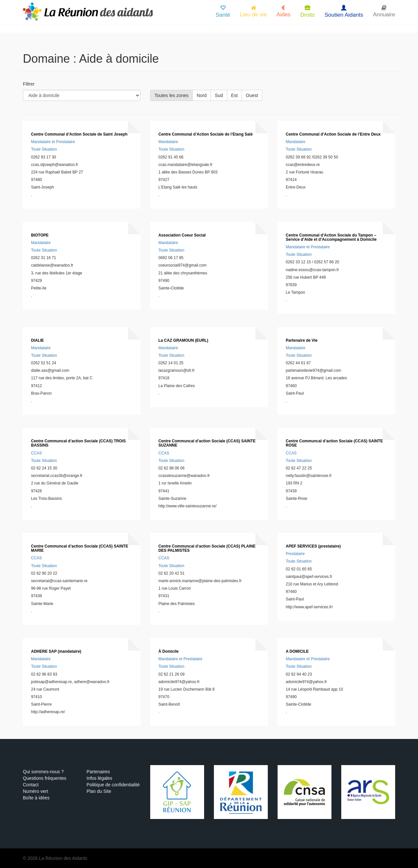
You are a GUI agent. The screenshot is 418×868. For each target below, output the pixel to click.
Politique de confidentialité (113, 785)
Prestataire (295, 554)
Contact (31, 785)
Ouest (252, 95)
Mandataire (168, 142)
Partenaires (98, 772)
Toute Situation (44, 149)
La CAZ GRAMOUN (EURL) (183, 340)
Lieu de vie (253, 11)
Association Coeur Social (182, 235)
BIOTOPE (40, 235)
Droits (307, 12)
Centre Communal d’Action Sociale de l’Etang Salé (206, 134)
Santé (223, 12)
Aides (284, 11)
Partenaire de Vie (302, 340)
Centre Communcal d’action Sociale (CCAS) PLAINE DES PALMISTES (207, 548)
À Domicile (169, 651)
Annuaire (384, 11)
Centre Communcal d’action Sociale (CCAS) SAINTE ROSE (334, 443)
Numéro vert (35, 791)
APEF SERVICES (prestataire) (313, 546)
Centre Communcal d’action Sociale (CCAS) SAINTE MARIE (80, 548)
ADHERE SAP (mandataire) (56, 651)
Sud (219, 95)
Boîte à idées (36, 798)
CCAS (36, 453)
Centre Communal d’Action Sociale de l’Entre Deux (333, 134)
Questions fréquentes (45, 778)
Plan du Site (99, 791)
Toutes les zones (171, 95)
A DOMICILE (297, 651)
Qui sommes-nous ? (43, 772)
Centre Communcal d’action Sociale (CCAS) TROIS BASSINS (78, 443)
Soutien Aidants (344, 12)
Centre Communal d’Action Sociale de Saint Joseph (79, 134)
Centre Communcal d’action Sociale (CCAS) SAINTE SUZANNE (207, 443)
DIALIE (37, 340)
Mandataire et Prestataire (53, 142)
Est (234, 95)
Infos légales (99, 778)
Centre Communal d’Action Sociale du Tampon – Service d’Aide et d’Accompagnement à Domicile (331, 237)
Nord (201, 95)
